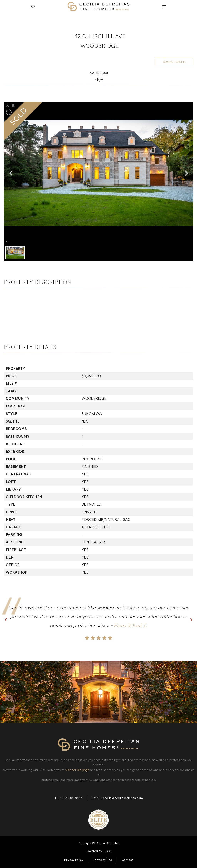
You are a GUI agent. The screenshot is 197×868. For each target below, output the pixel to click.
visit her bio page (77, 770)
